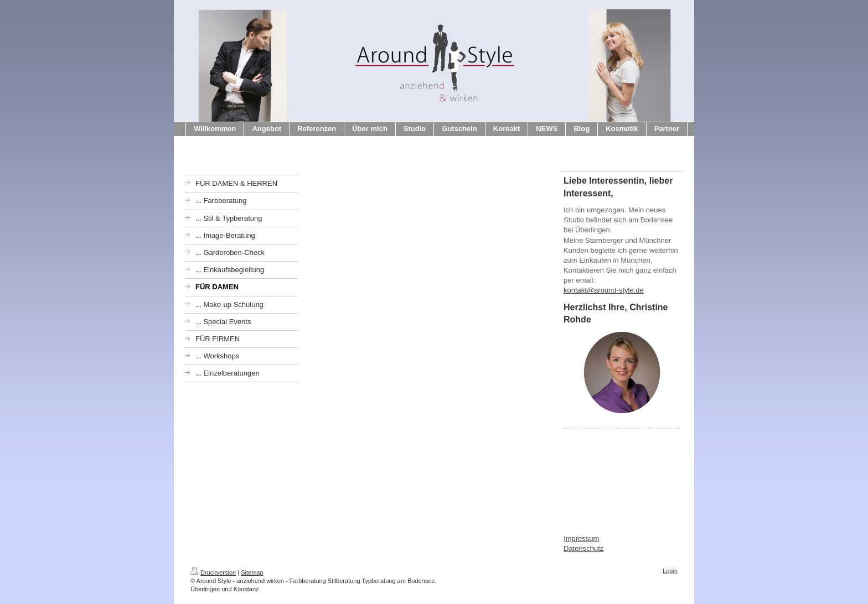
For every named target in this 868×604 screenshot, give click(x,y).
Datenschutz (583, 548)
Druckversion (213, 572)
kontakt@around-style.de (604, 290)
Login (670, 571)
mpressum (583, 538)
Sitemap (252, 572)
